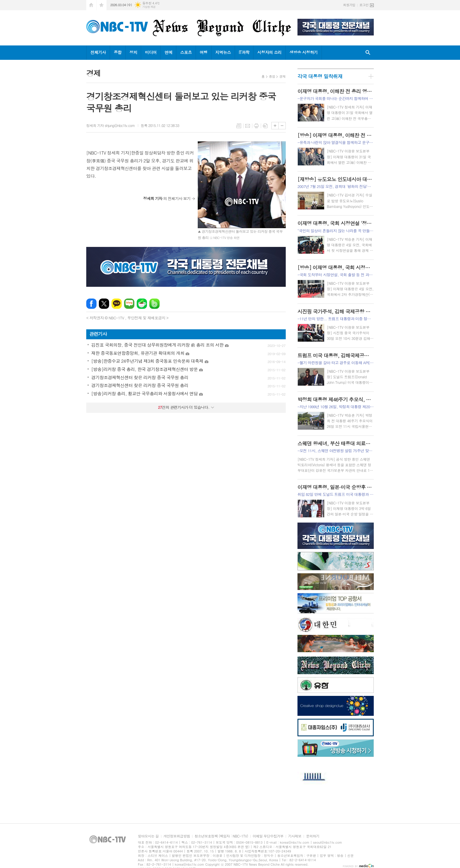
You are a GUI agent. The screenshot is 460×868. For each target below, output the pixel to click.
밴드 (154, 304)
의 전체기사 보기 (167, 198)
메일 (248, 126)
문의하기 (313, 836)
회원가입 (349, 5)
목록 (239, 126)
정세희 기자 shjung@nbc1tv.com (111, 125)
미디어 (151, 52)
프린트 (256, 126)
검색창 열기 (368, 53)
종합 (118, 52)
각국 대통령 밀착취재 (320, 76)
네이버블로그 (129, 304)
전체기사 (98, 52)
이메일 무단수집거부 (268, 836)
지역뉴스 (223, 52)
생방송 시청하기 (304, 52)
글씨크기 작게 (282, 126)
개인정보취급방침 (177, 836)
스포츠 (186, 52)
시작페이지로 (91, 5)
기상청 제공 (149, 7)
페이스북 (91, 304)
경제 (282, 76)
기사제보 (295, 836)
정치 (133, 52)
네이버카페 (142, 304)
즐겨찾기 (102, 5)
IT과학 (244, 52)
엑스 (104, 304)
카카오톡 (117, 304)
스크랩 (265, 126)
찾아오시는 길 (148, 836)
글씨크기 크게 (275, 126)
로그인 (364, 5)
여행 (204, 52)
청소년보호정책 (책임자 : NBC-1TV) (221, 836)
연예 (168, 52)
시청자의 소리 (269, 52)
